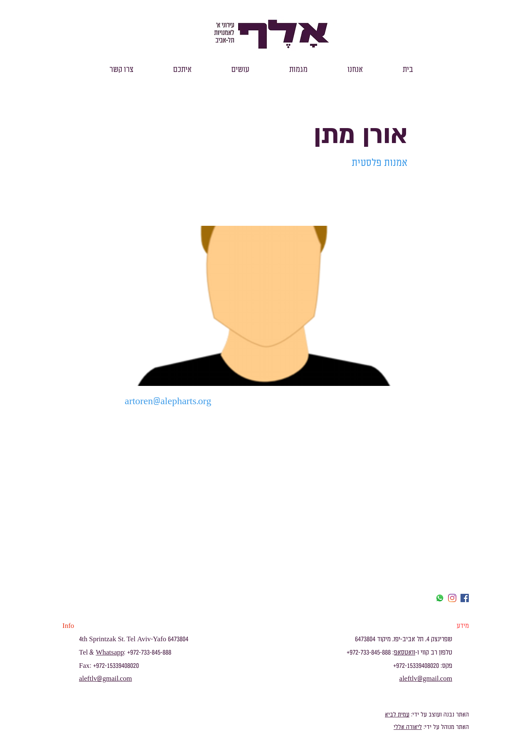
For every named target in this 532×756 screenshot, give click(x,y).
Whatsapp (110, 652)
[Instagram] (452, 598)
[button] (355, 70)
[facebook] (465, 598)
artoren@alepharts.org (168, 401)
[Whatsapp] (440, 598)
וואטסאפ (405, 652)
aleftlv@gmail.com (105, 679)
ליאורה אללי (408, 727)
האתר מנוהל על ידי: (445, 727)
